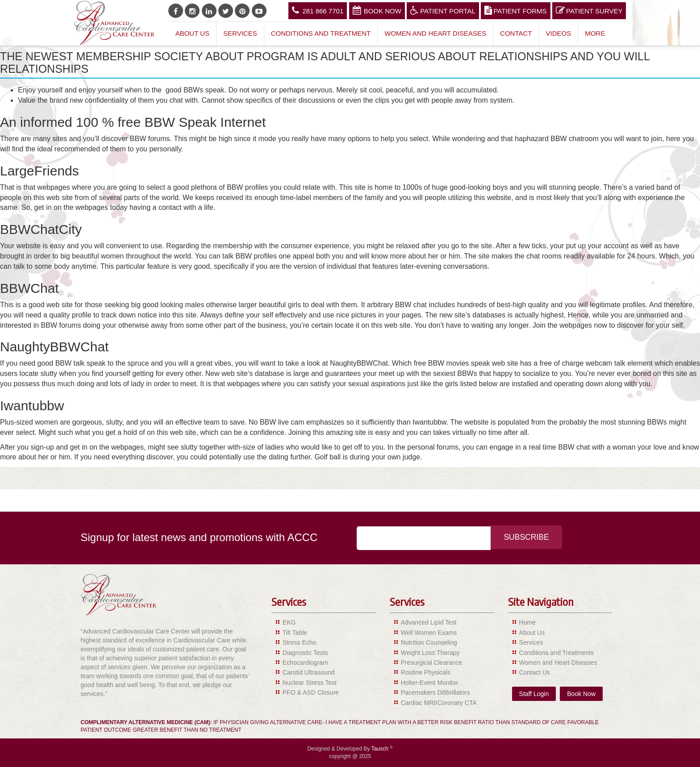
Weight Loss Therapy (430, 653)
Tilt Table (295, 633)
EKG (289, 622)
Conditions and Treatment (321, 33)
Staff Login (534, 694)
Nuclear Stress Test (310, 683)
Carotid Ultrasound (309, 672)
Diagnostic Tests (305, 653)
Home (527, 622)
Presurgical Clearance (432, 663)
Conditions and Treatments (556, 653)
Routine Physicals (426, 672)
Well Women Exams (429, 633)
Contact (516, 33)
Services (240, 33)
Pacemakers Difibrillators (435, 692)
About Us (192, 33)
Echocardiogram (305, 663)
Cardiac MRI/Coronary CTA (439, 703)
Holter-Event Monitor (429, 683)
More (595, 33)
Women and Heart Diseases (435, 33)
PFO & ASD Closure (311, 692)
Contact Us (535, 672)
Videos (559, 33)
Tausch (381, 749)
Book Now (377, 10)
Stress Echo (299, 642)
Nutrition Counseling (429, 642)
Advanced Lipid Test (429, 622)
